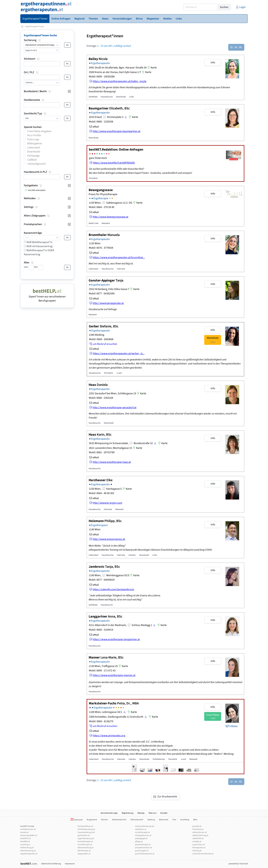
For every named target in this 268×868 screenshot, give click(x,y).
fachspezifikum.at (85, 826)
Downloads (34, 152)
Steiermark (164, 820)
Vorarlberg (185, 820)
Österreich (77, 820)
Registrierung (128, 813)
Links (132, 97)
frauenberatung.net (86, 832)
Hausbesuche (107, 97)
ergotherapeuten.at (29, 854)
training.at (197, 851)
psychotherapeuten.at (145, 854)
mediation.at (141, 829)
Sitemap (141, 813)
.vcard (119, 373)
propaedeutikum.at (143, 848)
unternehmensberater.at (203, 854)
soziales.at (197, 841)
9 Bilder (232, 726)
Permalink (93, 178)
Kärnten (104, 820)
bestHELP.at (25, 838)
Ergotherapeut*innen (35, 27)
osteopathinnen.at (143, 835)
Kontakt (164, 813)
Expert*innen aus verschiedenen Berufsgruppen (47, 297)
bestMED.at (25, 841)
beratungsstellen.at (29, 835)
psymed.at (197, 826)
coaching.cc (25, 845)
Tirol (174, 820)
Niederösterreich (119, 820)
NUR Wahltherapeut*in (39, 242)
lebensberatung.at (86, 848)
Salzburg (151, 820)
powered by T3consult (238, 864)
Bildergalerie (35, 143)
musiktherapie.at (142, 832)
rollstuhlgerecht (36, 164)
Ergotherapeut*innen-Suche (40, 35)
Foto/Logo (33, 139)
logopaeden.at (84, 854)
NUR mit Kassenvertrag (39, 246)
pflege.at (139, 841)
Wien (195, 820)
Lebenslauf (34, 148)
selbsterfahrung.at (200, 835)
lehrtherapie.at (84, 851)
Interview (121, 269)
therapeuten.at (199, 848)
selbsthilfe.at (198, 838)
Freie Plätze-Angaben (39, 131)
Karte (152, 68)
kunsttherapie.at (85, 845)
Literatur (132, 555)
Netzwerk (106, 223)
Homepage (33, 156)
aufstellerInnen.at (28, 829)
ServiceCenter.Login (109, 813)
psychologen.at (142, 851)
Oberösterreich (137, 820)
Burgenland (92, 820)
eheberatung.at (27, 848)
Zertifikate (93, 97)
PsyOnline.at (198, 829)
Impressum (70, 864)
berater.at (24, 832)
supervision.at (199, 845)
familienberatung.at (86, 829)
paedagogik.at (141, 838)
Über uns (152, 813)
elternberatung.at (28, 851)
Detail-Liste (93, 223)
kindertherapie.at (85, 841)
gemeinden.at (84, 835)
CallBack (32, 160)
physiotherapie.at (143, 845)
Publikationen (159, 759)
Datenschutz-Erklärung (51, 864)
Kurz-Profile (34, 135)
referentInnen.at (199, 832)
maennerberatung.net (145, 826)
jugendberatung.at (86, 838)
